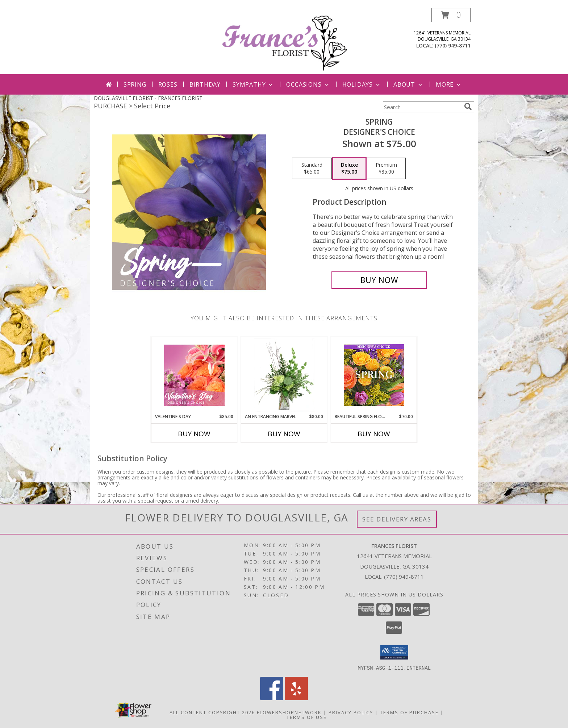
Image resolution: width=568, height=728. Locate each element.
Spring (135, 84)
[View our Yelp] (296, 698)
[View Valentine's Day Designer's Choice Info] (194, 375)
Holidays (362, 84)
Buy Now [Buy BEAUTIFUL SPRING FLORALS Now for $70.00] (374, 434)
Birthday (205, 84)
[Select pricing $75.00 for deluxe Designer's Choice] (349, 169)
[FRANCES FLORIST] (285, 41)
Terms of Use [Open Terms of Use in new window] (307, 717)
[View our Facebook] (272, 698)
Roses (168, 84)
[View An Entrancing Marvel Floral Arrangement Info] (284, 375)
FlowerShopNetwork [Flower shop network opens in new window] (289, 712)
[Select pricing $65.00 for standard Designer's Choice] (312, 169)
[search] (468, 107)
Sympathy (253, 84)
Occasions (308, 84)
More (449, 84)
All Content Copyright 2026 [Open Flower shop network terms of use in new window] (212, 712)
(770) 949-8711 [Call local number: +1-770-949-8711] (453, 45)
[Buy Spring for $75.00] (379, 280)
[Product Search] (422, 107)
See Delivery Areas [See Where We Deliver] (397, 519)
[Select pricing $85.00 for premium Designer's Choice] (386, 169)
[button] (451, 15)
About (409, 84)
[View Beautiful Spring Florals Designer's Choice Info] (374, 375)
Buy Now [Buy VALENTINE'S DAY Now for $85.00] (194, 434)
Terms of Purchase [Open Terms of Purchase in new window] (409, 712)
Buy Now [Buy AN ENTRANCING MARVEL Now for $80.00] (284, 434)
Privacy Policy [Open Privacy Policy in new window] (351, 712)
